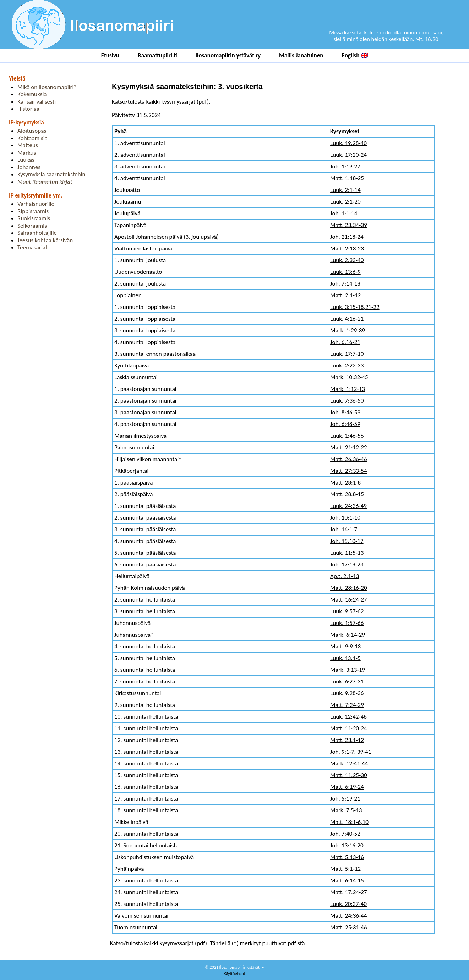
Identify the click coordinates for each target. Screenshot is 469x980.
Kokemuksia (32, 94)
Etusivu (110, 56)
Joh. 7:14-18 (345, 284)
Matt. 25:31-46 (349, 927)
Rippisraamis (33, 211)
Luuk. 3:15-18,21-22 (355, 307)
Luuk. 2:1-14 (345, 190)
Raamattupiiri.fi (157, 56)
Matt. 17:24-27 (349, 892)
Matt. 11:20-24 (349, 728)
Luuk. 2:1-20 (345, 202)
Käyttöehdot (234, 973)
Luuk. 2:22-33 (347, 366)
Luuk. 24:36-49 (348, 506)
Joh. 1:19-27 (345, 167)
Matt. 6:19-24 (347, 787)
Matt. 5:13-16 (347, 857)
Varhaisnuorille (36, 204)
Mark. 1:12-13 (348, 389)
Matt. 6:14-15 (347, 881)
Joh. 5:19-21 (345, 799)
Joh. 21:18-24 (347, 237)
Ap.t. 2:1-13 (345, 576)
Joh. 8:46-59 (345, 412)
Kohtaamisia (32, 138)
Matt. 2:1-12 (345, 295)
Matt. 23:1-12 (347, 740)
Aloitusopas (32, 131)
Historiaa (28, 109)
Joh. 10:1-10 (345, 518)
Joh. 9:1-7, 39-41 (351, 752)
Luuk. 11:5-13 (347, 553)
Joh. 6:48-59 (345, 424)
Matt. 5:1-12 (345, 869)
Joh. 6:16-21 (345, 342)
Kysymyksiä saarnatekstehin (51, 174)
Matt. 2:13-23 (347, 248)
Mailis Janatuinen (301, 56)
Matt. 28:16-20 (349, 588)
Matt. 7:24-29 (347, 705)
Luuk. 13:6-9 (345, 272)
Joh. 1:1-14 (344, 213)
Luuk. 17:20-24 (348, 155)
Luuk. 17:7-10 (347, 354)
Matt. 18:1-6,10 (349, 822)
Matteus (28, 145)
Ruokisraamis (34, 218)
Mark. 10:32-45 (349, 377)
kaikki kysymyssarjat (171, 102)
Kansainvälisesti (37, 102)
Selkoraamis (32, 226)
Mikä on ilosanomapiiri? (47, 87)
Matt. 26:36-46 (349, 459)
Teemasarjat (32, 247)
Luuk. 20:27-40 (348, 904)
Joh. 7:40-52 (345, 834)
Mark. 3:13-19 (348, 670)
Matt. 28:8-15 (347, 494)
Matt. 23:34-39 (349, 225)
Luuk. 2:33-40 (347, 260)
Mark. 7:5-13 (346, 810)
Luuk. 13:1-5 (345, 658)
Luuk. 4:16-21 (347, 319)
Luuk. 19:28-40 (348, 143)
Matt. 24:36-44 (349, 916)
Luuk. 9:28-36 (347, 693)
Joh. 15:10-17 (347, 541)
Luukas (26, 160)
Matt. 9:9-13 (345, 646)
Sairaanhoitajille (37, 233)
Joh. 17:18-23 (347, 564)
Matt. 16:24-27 (349, 600)
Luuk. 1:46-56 (347, 436)
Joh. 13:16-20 (347, 845)
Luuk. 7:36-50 (347, 401)
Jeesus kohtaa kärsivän (45, 240)
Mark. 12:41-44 (349, 763)
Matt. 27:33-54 (349, 471)
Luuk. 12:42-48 (348, 717)
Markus (27, 153)
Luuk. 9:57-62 (347, 611)
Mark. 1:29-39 (348, 330)
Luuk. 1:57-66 (347, 623)
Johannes (29, 167)
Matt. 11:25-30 (349, 775)
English (355, 56)
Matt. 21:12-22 (349, 447)
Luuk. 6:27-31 (347, 682)
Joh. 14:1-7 (344, 529)
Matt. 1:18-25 (347, 178)
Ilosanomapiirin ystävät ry (228, 56)
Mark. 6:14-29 (348, 635)
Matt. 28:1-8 (345, 483)
